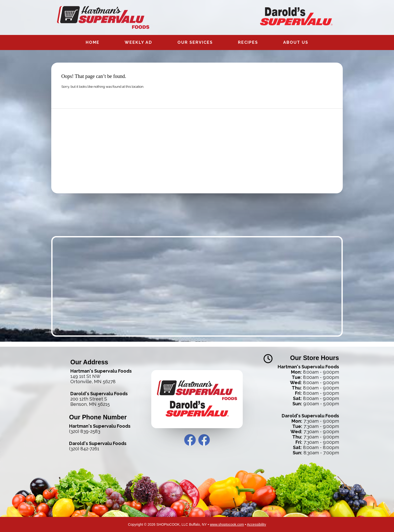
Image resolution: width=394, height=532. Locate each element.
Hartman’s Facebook (190, 440)
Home (93, 42)
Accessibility (257, 524)
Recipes (248, 42)
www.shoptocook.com (227, 524)
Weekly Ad (138, 42)
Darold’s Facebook (204, 440)
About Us (296, 42)
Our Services (195, 42)
